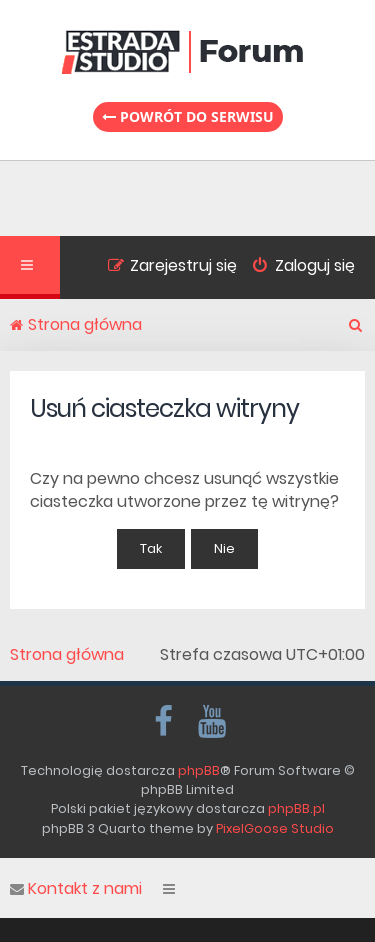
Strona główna (67, 655)
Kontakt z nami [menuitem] (76, 889)
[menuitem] (296, 268)
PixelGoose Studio (275, 828)
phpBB (199, 770)
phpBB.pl (296, 808)
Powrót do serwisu (188, 116)
